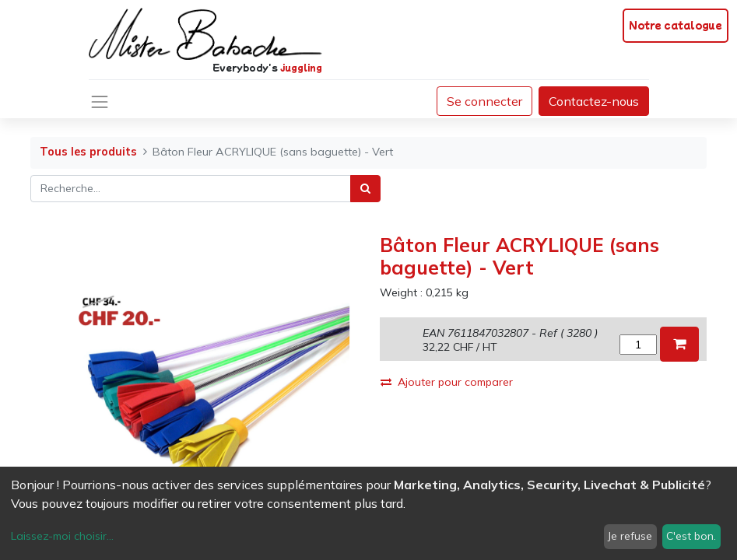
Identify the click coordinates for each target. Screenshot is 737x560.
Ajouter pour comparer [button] (447, 382)
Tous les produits (88, 152)
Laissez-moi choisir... (62, 536)
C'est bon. (691, 536)
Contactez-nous (594, 101)
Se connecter (484, 101)
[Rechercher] (365, 189)
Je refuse (630, 536)
